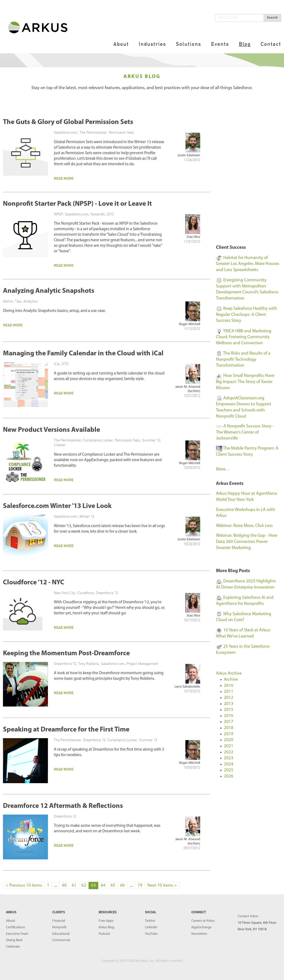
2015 (229, 710)
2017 (229, 722)
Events (220, 44)
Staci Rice (193, 237)
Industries (152, 44)
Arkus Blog (106, 927)
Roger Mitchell (190, 324)
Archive (231, 680)
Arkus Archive (229, 674)
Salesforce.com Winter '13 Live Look (57, 506)
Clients (59, 912)
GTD (65, 364)
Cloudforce (85, 593)
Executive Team (17, 934)
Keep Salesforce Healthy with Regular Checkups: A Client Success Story (247, 315)
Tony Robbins (88, 664)
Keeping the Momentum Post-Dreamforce (66, 654)
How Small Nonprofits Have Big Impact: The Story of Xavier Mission (245, 382)
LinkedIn (151, 927)
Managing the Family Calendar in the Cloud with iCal (83, 354)
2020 (229, 740)
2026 (229, 776)
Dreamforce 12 (107, 593)
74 (140, 886)
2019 (229, 734)
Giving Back (14, 940)
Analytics (30, 301)
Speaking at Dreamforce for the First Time (66, 730)
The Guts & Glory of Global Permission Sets (68, 122)
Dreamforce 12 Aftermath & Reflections (63, 806)
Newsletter (199, 934)
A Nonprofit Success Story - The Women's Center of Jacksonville (245, 432)
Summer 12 (151, 440)
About (121, 44)
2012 (110, 214)
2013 (229, 704)
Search (272, 18)
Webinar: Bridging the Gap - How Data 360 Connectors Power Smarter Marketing (247, 542)
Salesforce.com (66, 132)
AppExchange (201, 927)
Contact (271, 44)
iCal (57, 364)
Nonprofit (98, 214)
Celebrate (13, 947)
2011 (229, 692)
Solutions (189, 44)
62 (84, 886)
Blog (245, 44)
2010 (229, 686)
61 (74, 886)
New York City (64, 593)
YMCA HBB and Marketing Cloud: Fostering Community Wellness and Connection (244, 337)
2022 (229, 752)
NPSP (58, 214)
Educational (61, 934)
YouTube (151, 934)
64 (103, 886)
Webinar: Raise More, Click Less (244, 526)
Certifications (15, 927)
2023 (229, 758)
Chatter (60, 445)
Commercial (61, 940)
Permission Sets (121, 132)
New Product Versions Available (51, 430)
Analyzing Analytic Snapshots (49, 291)
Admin (8, 301)
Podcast (104, 934)
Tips (18, 301)
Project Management (142, 664)
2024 (229, 764)
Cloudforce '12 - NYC (34, 583)
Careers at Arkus (203, 921)
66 (122, 886)
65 (113, 886)
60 (64, 886)
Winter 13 (87, 516)
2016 (229, 716)
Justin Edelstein (189, 155)
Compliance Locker (98, 440)
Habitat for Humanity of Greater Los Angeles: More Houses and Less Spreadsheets (248, 264)
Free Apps (106, 921)
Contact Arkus (248, 916)
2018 (229, 728)
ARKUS (11, 912)
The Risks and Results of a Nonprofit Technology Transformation (243, 360)
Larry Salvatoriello (187, 687)
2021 (229, 746)
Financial (59, 921)
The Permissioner (93, 132)
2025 (229, 770)
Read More (64, 178)
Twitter (150, 921)
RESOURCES (108, 912)
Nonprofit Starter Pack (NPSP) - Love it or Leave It (77, 204)
